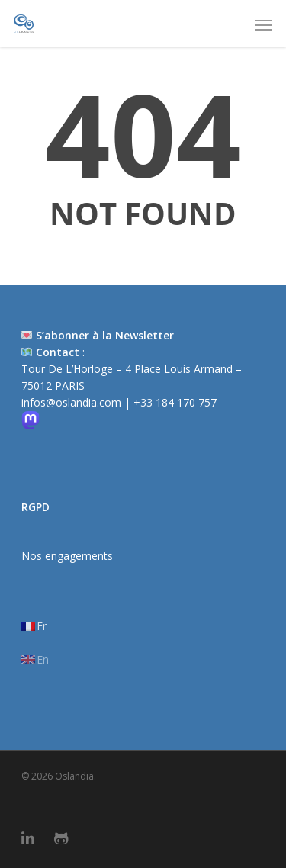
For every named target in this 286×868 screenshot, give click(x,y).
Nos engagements (67, 556)
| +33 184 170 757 (170, 402)
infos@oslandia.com (73, 402)
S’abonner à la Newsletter (105, 335)
